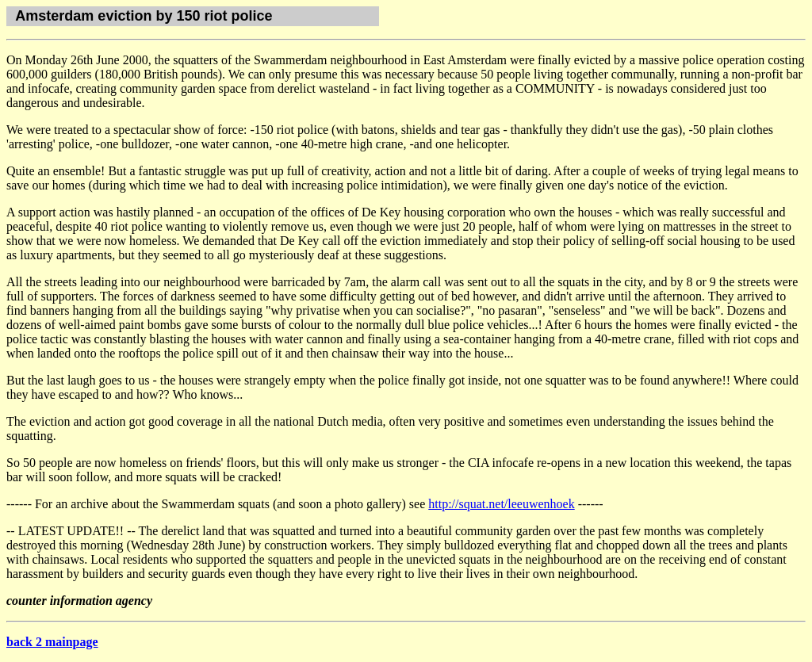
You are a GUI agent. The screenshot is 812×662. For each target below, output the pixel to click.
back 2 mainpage (52, 642)
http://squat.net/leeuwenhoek (501, 504)
